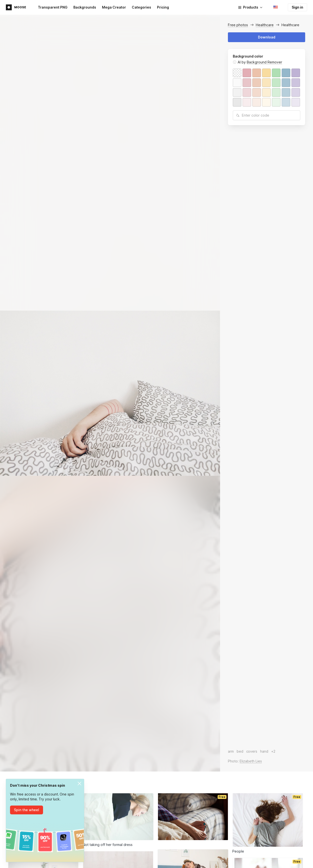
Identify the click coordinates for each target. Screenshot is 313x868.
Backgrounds (85, 7)
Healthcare (265, 25)
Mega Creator (114, 7)
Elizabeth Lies (251, 761)
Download (267, 37)
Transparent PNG (53, 7)
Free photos (238, 25)
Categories (141, 7)
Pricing (163, 7)
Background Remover (264, 62)
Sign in (297, 7)
